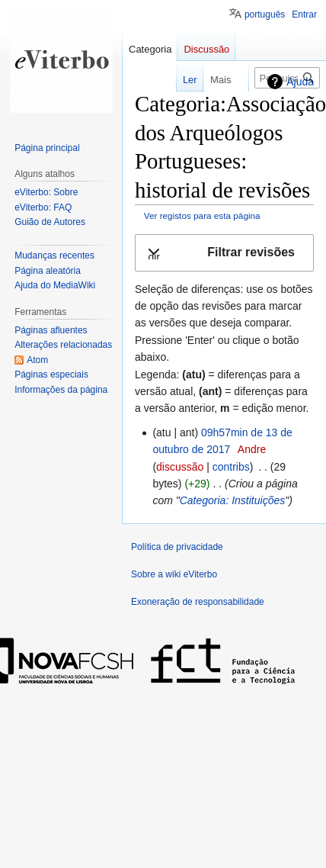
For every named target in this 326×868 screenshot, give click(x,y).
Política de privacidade (177, 547)
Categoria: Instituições (233, 500)
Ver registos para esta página (202, 215)
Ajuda (300, 82)
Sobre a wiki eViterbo (174, 574)
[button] (224, 253)
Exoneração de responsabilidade (198, 602)
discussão (180, 467)
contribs (231, 467)
